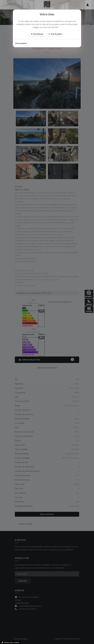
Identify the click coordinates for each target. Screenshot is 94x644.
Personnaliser (21, 43)
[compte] (88, 5)
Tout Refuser (37, 34)
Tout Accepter (55, 34)
